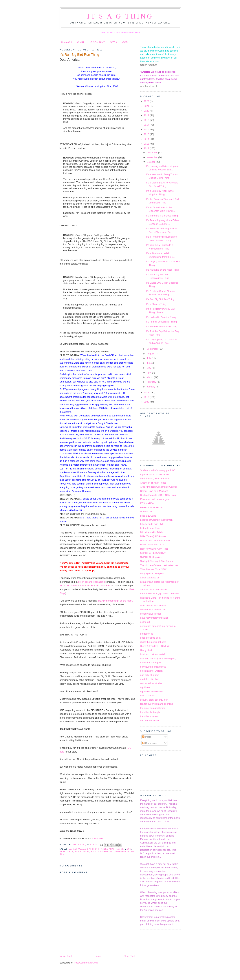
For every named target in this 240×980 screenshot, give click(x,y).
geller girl (145, 622)
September (153, 349)
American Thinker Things (153, 483)
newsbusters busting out (153, 667)
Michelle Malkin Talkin (152, 532)
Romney (85, 851)
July (149, 358)
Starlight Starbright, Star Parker (157, 561)
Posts (147, 737)
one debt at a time (150, 675)
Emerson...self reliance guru (155, 499)
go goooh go (147, 634)
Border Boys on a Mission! (154, 491)
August (151, 354)
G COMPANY (98, 42)
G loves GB (146, 512)
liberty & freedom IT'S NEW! (155, 646)
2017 (147, 125)
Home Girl (67, 42)
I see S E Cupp (148, 516)
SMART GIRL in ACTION (153, 553)
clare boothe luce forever (153, 605)
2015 (147, 134)
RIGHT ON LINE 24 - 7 (152, 545)
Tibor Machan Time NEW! (154, 569)
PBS (77, 851)
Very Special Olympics (152, 574)
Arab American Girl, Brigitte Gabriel (159, 487)
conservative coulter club (153, 610)
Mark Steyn (66, 851)
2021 (147, 106)
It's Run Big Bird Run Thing (160, 299)
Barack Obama (77, 849)
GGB (125, 42)
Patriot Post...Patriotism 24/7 (155, 541)
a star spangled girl (150, 578)
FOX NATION (147, 503)
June (150, 363)
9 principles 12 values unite (154, 474)
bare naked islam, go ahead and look (160, 594)
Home (98, 956)
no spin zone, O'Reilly (152, 671)
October (151, 162)
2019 (147, 115)
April (149, 372)
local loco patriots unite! (153, 654)
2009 (147, 402)
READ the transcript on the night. (116, 601)
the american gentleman (153, 708)
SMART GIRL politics (151, 557)
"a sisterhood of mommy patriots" (158, 470)
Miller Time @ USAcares (153, 536)
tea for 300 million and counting (157, 704)
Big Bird (92, 849)
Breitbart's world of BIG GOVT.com (158, 495)
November (152, 157)
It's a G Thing (120, 16)
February (152, 382)
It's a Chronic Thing (156, 304)
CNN (129, 849)
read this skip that (150, 679)
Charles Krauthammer (112, 849)
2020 (147, 111)
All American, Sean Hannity (155, 479)
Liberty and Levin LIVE (152, 524)
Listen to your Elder (150, 528)
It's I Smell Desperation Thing (161, 322)
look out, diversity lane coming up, (158, 659)
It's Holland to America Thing (161, 317)
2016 (147, 129)
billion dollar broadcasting (92, 582)
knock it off (97, 838)
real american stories (151, 683)
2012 (147, 148)
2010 (147, 397)
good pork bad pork (150, 638)
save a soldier (148, 696)
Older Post (129, 956)
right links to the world (152, 692)
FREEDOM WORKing (152, 508)
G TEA (113, 42)
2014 (147, 139)
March (150, 377)
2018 (147, 120)
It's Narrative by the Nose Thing (163, 270)
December (152, 153)
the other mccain (149, 716)
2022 (147, 101)
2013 (147, 144)
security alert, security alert (154, 700)
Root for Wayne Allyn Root (154, 549)
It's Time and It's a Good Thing (162, 216)
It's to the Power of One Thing (162, 326)
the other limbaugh (150, 712)
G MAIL (81, 42)
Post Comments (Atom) (86, 963)
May (149, 368)
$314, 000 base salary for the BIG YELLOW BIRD (86, 585)
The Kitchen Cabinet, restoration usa (159, 565)
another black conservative (154, 590)
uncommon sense (150, 720)
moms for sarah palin (151, 663)
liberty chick (146, 650)
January (151, 387)
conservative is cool (151, 614)
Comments (149, 743)
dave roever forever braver (154, 618)
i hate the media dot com (153, 642)
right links (145, 687)
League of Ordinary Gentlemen (156, 520)
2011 (147, 392)
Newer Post (66, 956)
